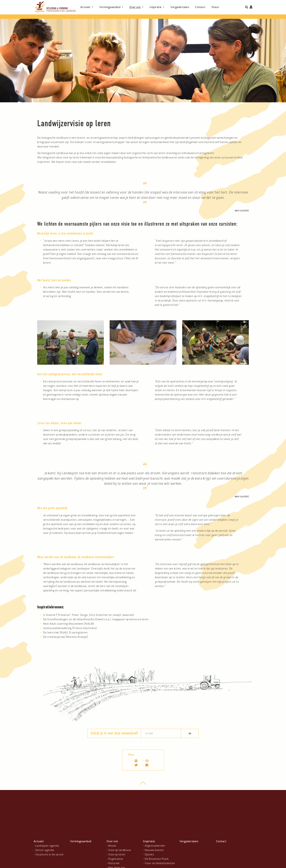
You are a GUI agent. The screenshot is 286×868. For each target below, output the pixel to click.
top (143, 785)
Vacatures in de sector (50, 854)
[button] (70, 322)
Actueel (85, 7)
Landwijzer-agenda (47, 846)
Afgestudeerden (155, 846)
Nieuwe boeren (154, 850)
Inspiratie (156, 7)
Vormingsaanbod (110, 7)
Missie (112, 846)
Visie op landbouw (119, 850)
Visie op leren (117, 854)
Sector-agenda (45, 850)
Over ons (135, 7)
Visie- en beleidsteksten (160, 863)
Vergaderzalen (180, 7)
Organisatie (116, 859)
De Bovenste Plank (157, 859)
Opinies (149, 854)
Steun (215, 7)
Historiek (114, 863)
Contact (200, 7)
